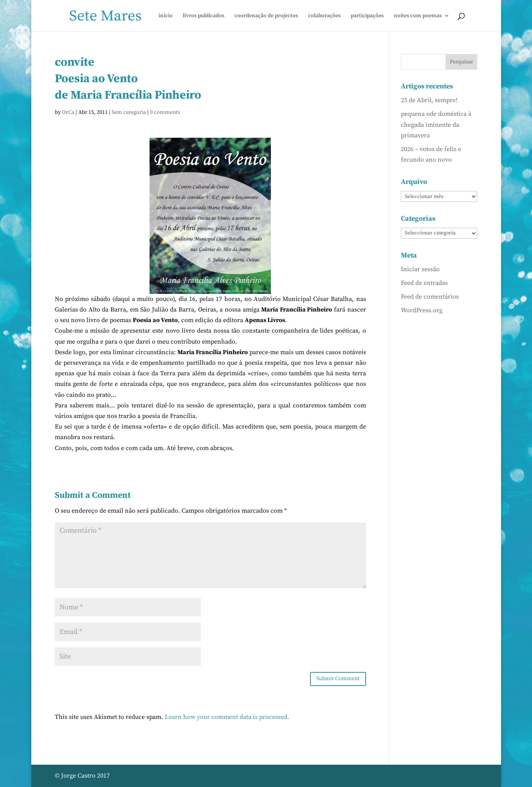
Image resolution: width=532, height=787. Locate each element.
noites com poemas (418, 16)
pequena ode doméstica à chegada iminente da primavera (436, 124)
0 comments (165, 112)
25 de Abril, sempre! (429, 100)
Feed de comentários (430, 297)
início (166, 16)
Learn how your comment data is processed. (227, 717)
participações (367, 16)
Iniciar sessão (420, 269)
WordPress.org (422, 310)
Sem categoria (129, 112)
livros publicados (204, 16)
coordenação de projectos (266, 16)
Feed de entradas (424, 283)
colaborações (324, 16)
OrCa (68, 112)
